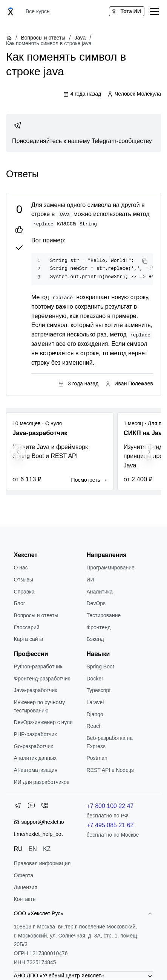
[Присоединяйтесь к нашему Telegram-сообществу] (83, 133)
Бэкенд (95, 639)
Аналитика (99, 592)
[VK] (45, 807)
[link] (83, 133)
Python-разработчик (38, 667)
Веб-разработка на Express (110, 742)
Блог (20, 603)
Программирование (110, 568)
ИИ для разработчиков (42, 782)
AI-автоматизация (36, 770)
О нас (21, 568)
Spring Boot (100, 667)
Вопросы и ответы (43, 38)
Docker (95, 679)
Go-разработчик (34, 746)
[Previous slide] (18, 452)
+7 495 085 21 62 (110, 825)
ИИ (90, 580)
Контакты (25, 899)
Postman (97, 758)
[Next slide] (149, 452)
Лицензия (26, 887)
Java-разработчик (36, 690)
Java (80, 38)
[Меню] (155, 11)
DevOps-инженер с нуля (43, 722)
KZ (47, 849)
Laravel (95, 702)
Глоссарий (27, 627)
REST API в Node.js (110, 770)
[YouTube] (31, 807)
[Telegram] (18, 807)
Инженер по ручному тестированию (40, 706)
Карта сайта (29, 639)
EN (33, 849)
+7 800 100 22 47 (110, 806)
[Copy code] (145, 261)
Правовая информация (42, 863)
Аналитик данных (35, 758)
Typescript (98, 690)
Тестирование (103, 615)
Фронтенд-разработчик (42, 679)
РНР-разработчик (35, 734)
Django (95, 714)
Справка (24, 592)
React (93, 726)
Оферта (24, 875)
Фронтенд (98, 627)
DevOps (96, 603)
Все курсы (38, 11)
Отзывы (24, 580)
